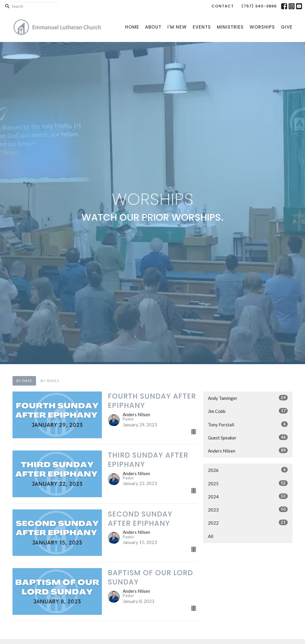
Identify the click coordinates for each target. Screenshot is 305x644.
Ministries (230, 27)
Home (132, 27)
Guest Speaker (248, 437)
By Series (50, 381)
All (211, 536)
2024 (248, 496)
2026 (248, 470)
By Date (24, 381)
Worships (262, 27)
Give (287, 27)
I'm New (177, 27)
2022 (248, 523)
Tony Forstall (248, 424)
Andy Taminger (248, 398)
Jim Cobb (248, 411)
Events (202, 27)
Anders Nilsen (248, 450)
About (153, 27)
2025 (248, 483)
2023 (248, 509)
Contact (223, 6)
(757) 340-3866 (259, 6)
